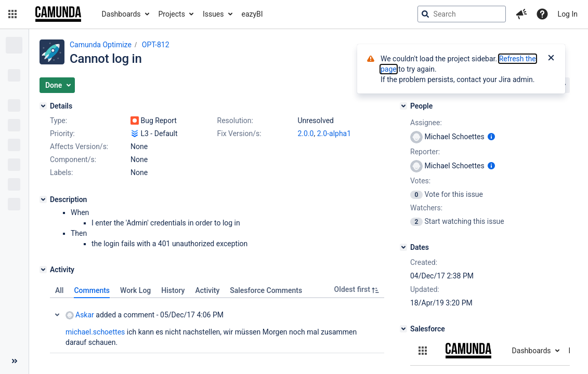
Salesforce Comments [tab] (266, 290)
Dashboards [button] (121, 14)
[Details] (43, 106)
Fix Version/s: (239, 133)
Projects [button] (172, 14)
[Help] (542, 14)
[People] (403, 106)
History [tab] (173, 290)
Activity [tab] (207, 290)
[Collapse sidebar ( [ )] (14, 361)
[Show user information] (491, 137)
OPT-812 (156, 45)
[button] (12, 14)
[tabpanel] (217, 326)
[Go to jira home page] (58, 14)
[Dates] (403, 247)
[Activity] (43, 270)
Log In (568, 14)
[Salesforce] (403, 329)
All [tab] (59, 290)
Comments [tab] (92, 290)
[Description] (43, 199)
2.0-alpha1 (334, 133)
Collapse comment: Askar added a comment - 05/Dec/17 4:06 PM (57, 315)
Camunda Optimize (101, 45)
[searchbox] (462, 14)
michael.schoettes (95, 332)
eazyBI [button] (252, 14)
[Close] (551, 59)
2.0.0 (306, 133)
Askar (80, 315)
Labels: (61, 172)
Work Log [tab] (135, 290)
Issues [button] (213, 14)
